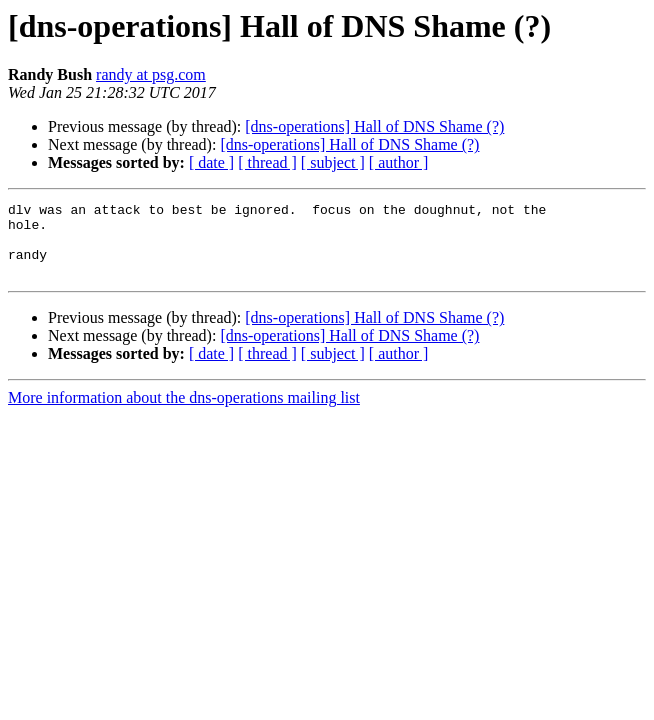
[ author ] (399, 162)
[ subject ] (333, 162)
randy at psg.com (151, 74)
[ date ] (211, 162)
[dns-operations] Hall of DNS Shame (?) (374, 126)
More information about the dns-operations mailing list (184, 412)
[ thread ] (267, 162)
